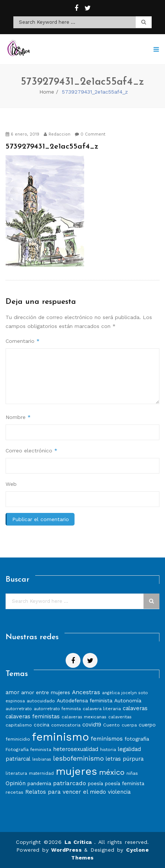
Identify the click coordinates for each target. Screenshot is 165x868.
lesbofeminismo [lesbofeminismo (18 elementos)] (78, 758)
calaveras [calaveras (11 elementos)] (135, 708)
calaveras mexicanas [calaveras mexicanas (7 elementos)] (84, 717)
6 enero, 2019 (22, 134)
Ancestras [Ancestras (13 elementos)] (86, 692)
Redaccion (57, 134)
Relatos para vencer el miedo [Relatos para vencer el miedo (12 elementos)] (66, 792)
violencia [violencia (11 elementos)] (119, 792)
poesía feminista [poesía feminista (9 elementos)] (125, 784)
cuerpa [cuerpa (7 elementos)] (129, 725)
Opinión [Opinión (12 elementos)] (16, 783)
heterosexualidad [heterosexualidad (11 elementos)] (76, 749)
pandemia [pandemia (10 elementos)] (39, 783)
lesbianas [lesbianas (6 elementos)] (42, 759)
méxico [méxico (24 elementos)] (112, 772)
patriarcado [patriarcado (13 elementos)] (70, 783)
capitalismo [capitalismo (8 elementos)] (19, 725)
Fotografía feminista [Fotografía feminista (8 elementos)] (28, 749)
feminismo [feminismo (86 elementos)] (60, 737)
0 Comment (90, 134)
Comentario (23, 341)
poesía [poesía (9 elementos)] (95, 784)
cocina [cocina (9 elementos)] (42, 725)
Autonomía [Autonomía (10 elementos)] (128, 700)
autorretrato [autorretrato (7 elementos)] (19, 709)
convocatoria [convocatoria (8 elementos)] (66, 725)
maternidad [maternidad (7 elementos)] (41, 773)
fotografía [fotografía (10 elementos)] (137, 739)
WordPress (66, 850)
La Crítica (79, 842)
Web (11, 484)
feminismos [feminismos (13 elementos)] (107, 739)
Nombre (18, 417)
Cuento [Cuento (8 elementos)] (111, 725)
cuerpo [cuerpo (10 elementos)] (147, 725)
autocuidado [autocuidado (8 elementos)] (41, 701)
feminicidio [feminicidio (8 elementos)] (18, 739)
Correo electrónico (32, 451)
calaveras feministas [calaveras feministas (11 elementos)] (33, 716)
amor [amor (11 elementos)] (12, 692)
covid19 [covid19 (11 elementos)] (92, 725)
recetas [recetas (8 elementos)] (14, 792)
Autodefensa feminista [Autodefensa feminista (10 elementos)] (85, 700)
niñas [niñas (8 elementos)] (132, 773)
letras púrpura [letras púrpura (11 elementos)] (125, 759)
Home (47, 92)
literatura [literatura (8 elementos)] (16, 773)
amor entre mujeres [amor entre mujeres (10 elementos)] (46, 692)
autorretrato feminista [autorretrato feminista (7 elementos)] (57, 709)
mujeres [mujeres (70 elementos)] (76, 771)
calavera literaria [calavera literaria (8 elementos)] (102, 708)
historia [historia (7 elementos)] (108, 750)
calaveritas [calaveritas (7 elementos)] (120, 717)
